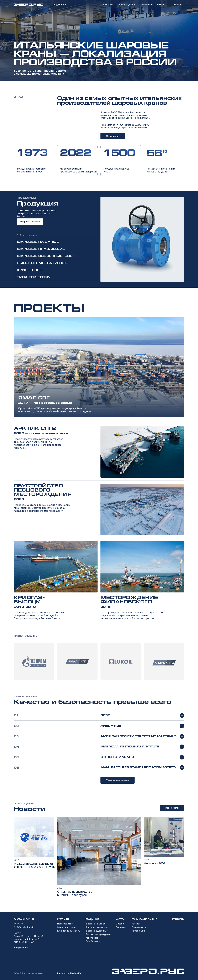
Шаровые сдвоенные (97, 931)
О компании (113, 136)
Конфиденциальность (69, 931)
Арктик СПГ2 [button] (35, 428)
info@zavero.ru (21, 947)
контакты (178, 919)
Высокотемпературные (98, 934)
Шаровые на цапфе (95, 924)
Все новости (172, 808)
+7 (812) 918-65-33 (24, 927)
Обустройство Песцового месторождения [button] (43, 490)
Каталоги (136, 924)
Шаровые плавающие (97, 927)
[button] (99, 367)
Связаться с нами (67, 927)
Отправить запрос (30, 222)
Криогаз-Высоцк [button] (29, 600)
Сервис (120, 924)
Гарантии (121, 927)
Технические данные (118, 780)
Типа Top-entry (93, 941)
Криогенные (92, 938)
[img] (34, 837)
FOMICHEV (75, 973)
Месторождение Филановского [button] (129, 600)
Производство (65, 924)
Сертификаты (139, 927)
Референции (138, 931)
